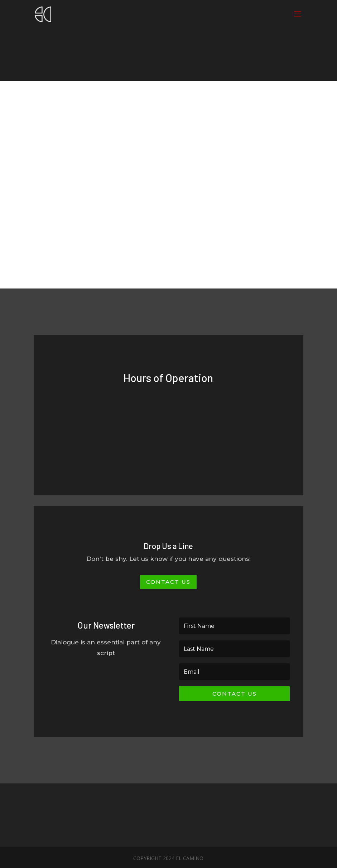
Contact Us (168, 582)
